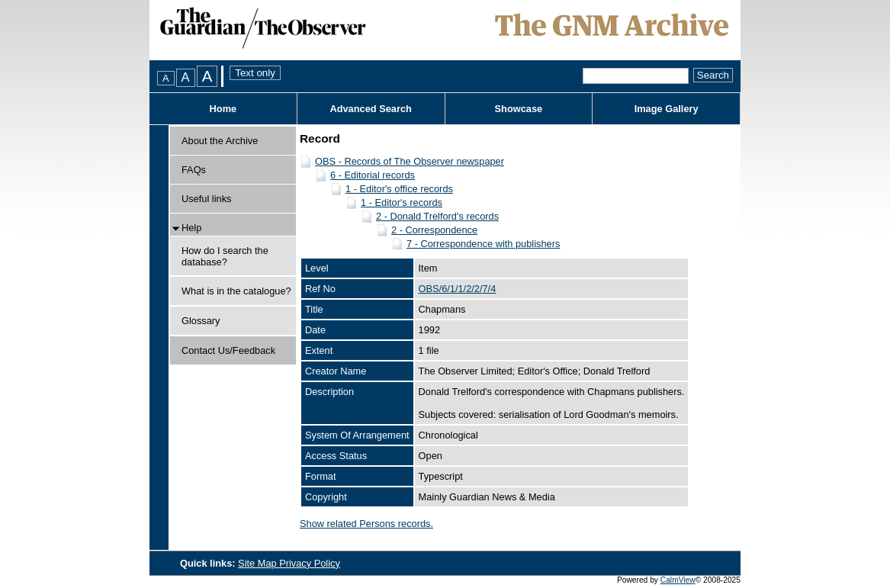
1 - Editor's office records (399, 189)
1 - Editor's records (402, 202)
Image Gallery (667, 109)
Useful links (206, 199)
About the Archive (220, 141)
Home (223, 109)
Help (191, 228)
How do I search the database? (225, 256)
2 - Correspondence (434, 230)
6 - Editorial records (373, 175)
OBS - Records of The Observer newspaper (410, 161)
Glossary (201, 321)
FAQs (194, 170)
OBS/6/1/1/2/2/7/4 (458, 289)
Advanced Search (370, 109)
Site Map (259, 563)
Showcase (519, 109)
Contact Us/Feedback (228, 350)
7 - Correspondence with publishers (483, 244)
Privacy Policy (310, 563)
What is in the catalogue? (236, 291)
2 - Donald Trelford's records (437, 216)
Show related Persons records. (366, 524)
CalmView (678, 580)
